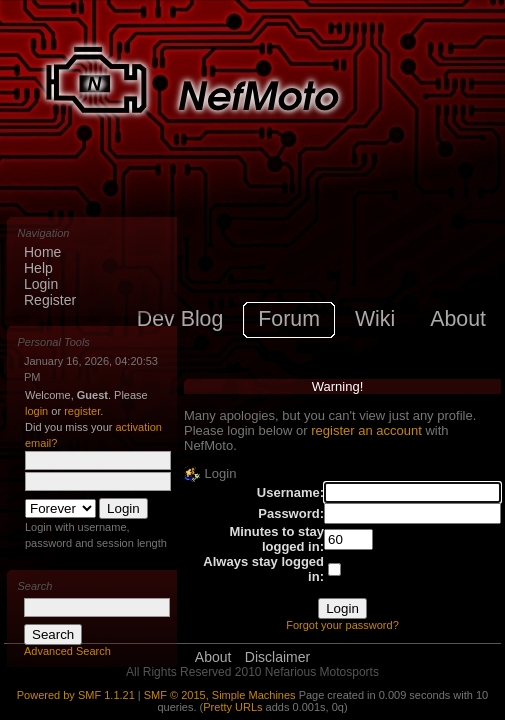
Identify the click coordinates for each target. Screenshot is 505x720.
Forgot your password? (342, 625)
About (213, 657)
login (36, 411)
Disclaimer (277, 657)
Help (38, 268)
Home (42, 252)
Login (41, 284)
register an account (366, 430)
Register (50, 300)
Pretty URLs (232, 707)
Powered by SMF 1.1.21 (76, 695)
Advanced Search (67, 651)
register (82, 411)
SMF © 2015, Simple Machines (220, 695)
